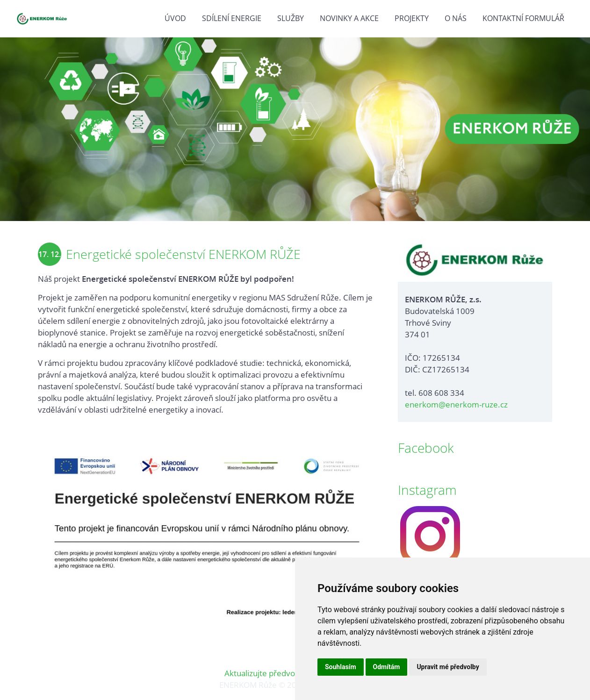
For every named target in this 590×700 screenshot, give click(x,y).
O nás (456, 18)
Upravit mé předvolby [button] (448, 667)
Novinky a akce (349, 18)
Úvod (175, 18)
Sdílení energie (232, 18)
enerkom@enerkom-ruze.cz (456, 404)
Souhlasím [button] (341, 667)
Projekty (412, 18)
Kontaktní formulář (523, 18)
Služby (291, 18)
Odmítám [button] (387, 667)
